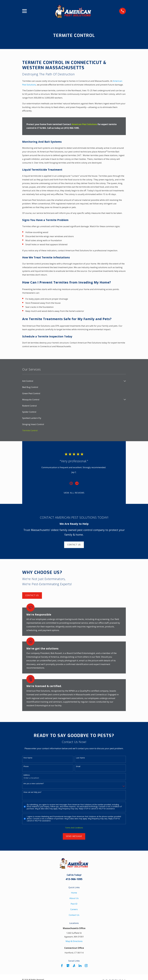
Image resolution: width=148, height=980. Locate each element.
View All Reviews (74, 493)
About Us (74, 898)
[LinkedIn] (80, 966)
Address (27, 775)
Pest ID (74, 904)
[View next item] (77, 483)
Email (78, 766)
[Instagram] (86, 966)
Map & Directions (74, 941)
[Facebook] (62, 966)
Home (74, 893)
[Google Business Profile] (68, 966)
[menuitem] (72, 381)
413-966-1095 (74, 879)
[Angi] (74, 966)
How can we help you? (32, 792)
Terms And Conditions (74, 828)
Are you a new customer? (34, 784)
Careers (74, 909)
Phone (26, 766)
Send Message (74, 836)
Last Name (80, 758)
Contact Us (74, 545)
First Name (28, 758)
